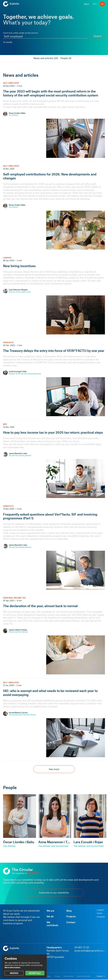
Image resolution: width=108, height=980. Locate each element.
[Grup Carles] (16, 4)
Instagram (101, 917)
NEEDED (14, 973)
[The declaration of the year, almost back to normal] (54, 636)
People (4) (66, 58)
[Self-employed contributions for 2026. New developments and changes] (54, 207)
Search (97, 36)
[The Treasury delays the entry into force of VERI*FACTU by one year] (54, 379)
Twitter (100, 913)
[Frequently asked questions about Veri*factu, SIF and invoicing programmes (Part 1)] (54, 547)
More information (12, 967)
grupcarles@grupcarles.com (90, 951)
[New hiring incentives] (54, 295)
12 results (8, 42)
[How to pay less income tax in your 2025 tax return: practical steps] (54, 461)
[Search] (102, 4)
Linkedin (100, 910)
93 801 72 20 (82, 947)
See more (54, 769)
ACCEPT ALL (35, 973)
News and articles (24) (46, 58)
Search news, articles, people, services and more (21, 33)
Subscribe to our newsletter (54, 893)
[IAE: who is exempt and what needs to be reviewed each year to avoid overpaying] (54, 719)
